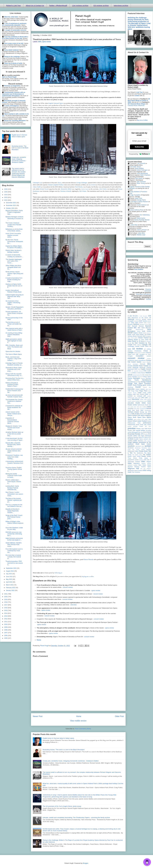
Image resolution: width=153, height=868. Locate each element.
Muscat (142, 401)
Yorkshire (137, 472)
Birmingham (132, 331)
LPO (143, 398)
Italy (147, 389)
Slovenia (140, 441)
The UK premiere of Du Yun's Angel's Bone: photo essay (62, 806)
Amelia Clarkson (142, 205)
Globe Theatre (133, 380)
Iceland (145, 387)
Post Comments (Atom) (83, 729)
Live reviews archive (80, 6)
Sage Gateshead (146, 436)
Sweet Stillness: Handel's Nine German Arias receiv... (14, 545)
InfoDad (148, 299)
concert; (149, 358)
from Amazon (139, 269)
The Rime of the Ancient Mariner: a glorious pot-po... (14, 500)
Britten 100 (143, 335)
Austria (145, 321)
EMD (136, 369)
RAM (146, 429)
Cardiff (142, 346)
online (141, 414)
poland (129, 426)
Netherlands (141, 405)
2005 (6, 638)
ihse (150, 387)
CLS (133, 354)
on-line (137, 414)
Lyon (150, 398)
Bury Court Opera (133, 338)
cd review (137, 349)
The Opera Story (137, 455)
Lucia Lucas (85, 189)
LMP (145, 396)
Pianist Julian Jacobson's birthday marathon (14, 251)
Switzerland (131, 451)
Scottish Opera (138, 439)
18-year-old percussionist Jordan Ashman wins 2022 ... (14, 451)
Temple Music (143, 451)
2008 (6, 630)
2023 (6, 197)
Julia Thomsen (141, 182)
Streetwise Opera (146, 448)
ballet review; (147, 323)
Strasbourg (138, 448)
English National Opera (56, 103)
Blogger (85, 863)
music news (140, 403)
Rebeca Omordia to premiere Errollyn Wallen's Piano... (12, 385)
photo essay (140, 425)
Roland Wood (44, 189)
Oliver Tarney (141, 183)
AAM (149, 316)
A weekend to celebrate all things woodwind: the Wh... (14, 408)
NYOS (129, 414)
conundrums (142, 360)
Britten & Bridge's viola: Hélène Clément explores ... (14, 523)
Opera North (132, 417)
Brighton (136, 333)
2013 (6, 616)
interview (73, 605)
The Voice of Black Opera (14, 354)
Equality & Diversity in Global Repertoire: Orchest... (12, 511)
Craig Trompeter (135, 195)
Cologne (130, 356)
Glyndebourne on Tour (134, 382)
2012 (6, 619)
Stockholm (131, 448)
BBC (135, 328)
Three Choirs (132, 458)
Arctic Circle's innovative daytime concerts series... (13, 235)
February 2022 (11, 588)
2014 (6, 613)
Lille (135, 396)
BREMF (130, 333)
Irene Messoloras (142, 173)
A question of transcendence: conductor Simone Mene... (12, 421)
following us (58, 573)
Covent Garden (136, 362)
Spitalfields (131, 446)
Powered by (139, 154)
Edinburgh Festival (145, 367)
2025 (6, 192)
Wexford (130, 467)
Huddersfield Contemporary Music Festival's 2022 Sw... (14, 391)
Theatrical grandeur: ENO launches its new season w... (14, 563)
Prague (141, 426)
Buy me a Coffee (142, 120)
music (145, 401)
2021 (6, 594)
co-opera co (143, 354)
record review (98, 594)
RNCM (149, 432)
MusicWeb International (144, 294)
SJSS (135, 441)
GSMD (130, 385)
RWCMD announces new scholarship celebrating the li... (14, 534)
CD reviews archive (101, 6)
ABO (129, 318)
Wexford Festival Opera (143, 467)
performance (147, 423)
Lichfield (130, 396)
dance (129, 364)
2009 (6, 627)
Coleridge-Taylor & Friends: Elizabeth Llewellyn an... (14, 364)
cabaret (139, 345)
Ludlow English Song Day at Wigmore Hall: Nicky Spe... (14, 297)
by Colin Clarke (144, 340)
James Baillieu (139, 168)
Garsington (137, 378)
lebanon (130, 393)
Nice (135, 409)
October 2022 (10, 208)
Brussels (140, 336)
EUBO (149, 371)
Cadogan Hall (146, 345)
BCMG (130, 329)
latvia (150, 391)
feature (143, 373)
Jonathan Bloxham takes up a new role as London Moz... (14, 434)
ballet (133, 323)
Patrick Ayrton (141, 218)
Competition (140, 356)
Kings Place (143, 391)
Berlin (149, 329)
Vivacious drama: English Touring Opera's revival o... (14, 469)
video (143, 461)
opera (149, 414)
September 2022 (11, 568)
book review (147, 331)
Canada (137, 346)
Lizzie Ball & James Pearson (139, 202)
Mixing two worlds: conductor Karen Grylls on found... (14, 476)
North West (140, 410)
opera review (46, 42)
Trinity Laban (143, 458)
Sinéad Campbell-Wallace (56, 185)
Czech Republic (147, 362)
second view (147, 439)
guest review (147, 385)
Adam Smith (37, 187)
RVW (150, 434)
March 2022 (10, 585)
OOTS (145, 414)
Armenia (136, 321)
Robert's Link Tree (14, 6)
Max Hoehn (139, 178)
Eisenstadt (131, 369)
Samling (136, 437)
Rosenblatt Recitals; (134, 434)
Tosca (59, 183)
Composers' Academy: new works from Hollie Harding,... (14, 457)
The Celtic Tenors (135, 167)
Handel (138, 387)
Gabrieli (130, 378)
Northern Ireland (133, 412)
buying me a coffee (88, 576)
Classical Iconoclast (148, 290)
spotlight (148, 446)
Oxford (130, 421)
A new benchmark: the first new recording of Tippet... (14, 439)
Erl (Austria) (135, 371)
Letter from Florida (138, 394)
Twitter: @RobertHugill (58, 6)
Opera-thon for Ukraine (13, 351)
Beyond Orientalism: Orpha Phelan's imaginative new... (14, 212)
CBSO (147, 346)
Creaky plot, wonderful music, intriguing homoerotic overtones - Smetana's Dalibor (71, 761)
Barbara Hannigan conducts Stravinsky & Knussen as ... (14, 218)
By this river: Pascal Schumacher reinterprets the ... (14, 241)
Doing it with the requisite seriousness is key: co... (14, 375)
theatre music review (134, 456)
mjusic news (143, 399)
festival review (136, 375)
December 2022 (11, 203)
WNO (145, 470)
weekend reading (132, 465)
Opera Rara (141, 417)
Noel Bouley (79, 187)
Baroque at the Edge (145, 324)
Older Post (119, 716)
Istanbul (142, 389)
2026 (6, 189)
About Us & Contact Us (35, 6)
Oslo (150, 419)
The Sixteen (147, 455)
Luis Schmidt (141, 163)
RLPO (145, 432)
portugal (135, 426)
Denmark (143, 364)
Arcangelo (131, 321)
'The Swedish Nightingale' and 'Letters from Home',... (14, 261)
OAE (133, 414)
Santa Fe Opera (143, 437)
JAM (129, 391)
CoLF (149, 354)
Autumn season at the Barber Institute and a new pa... (13, 414)
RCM (150, 429)
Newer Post (38, 716)
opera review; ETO (139, 419)
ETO (145, 371)
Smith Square (147, 441)
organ (146, 419)
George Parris (141, 200)
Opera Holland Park (134, 415)
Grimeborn (148, 383)
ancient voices (146, 319)
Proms (138, 429)
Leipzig (130, 394)
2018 (6, 602)
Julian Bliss (141, 233)
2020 (6, 597)
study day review (134, 450)
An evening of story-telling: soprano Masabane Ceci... (14, 335)
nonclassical (143, 409)
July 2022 (9, 574)
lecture (135, 393)
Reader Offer (132, 431)
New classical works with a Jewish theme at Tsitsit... (14, 329)
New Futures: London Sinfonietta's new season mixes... (14, 494)
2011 (6, 622)
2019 (6, 599)
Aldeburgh (131, 319)
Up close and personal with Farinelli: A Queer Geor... (14, 396)
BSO (144, 336)
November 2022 (11, 205)
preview (132, 428)
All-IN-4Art (138, 319)
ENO (40, 42)
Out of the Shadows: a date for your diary (14, 529)
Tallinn (137, 451)
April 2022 (9, 582)
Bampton (130, 324)
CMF (137, 354)
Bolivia (139, 331)
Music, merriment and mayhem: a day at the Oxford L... (13, 359)
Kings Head (135, 391)
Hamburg (130, 387)
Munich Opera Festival (134, 401)
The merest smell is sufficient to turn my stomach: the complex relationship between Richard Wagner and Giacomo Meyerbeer (19, 173)
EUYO (129, 373)
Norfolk (149, 409)
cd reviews (148, 349)
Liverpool (139, 396)
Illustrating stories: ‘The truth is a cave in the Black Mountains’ (64, 750)
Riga (142, 432)
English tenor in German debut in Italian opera (58, 738)
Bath (129, 326)
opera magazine (146, 415)
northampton (148, 410)
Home (39, 640)
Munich (149, 399)
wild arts (143, 469)
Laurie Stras (134, 225)
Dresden (130, 366)
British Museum (147, 333)
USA (145, 460)
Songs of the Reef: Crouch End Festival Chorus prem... (14, 517)
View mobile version (78, 721)
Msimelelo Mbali (66, 189)
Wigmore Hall (133, 468)
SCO (150, 437)
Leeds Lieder (147, 393)
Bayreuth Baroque (138, 326)
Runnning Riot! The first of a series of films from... (14, 379)
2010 (6, 624)
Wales (130, 463)
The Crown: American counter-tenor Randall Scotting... (13, 225)
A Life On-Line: (143, 316)
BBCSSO (148, 328)
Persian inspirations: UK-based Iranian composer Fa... (14, 313)
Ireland (137, 389)
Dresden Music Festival (141, 366)
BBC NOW (141, 328)
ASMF (141, 321)
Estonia (141, 371)
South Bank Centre (143, 444)
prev (150, 426)
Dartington (135, 364)
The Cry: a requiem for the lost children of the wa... (14, 506)
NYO (150, 412)
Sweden (149, 450)
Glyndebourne (147, 380)
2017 (6, 605)
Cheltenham (138, 351)
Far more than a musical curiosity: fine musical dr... (13, 557)
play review (148, 425)
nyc (146, 412)
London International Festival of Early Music (14, 291)
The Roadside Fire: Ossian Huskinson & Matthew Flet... (14, 401)
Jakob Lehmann (142, 230)
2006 (6, 635)
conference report (133, 360)
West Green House (145, 465)
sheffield (130, 441)
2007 (6, 633)
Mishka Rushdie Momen (142, 220)
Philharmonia (131, 425)
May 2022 (9, 579)
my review (92, 185)
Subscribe (139, 147)
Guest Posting (137, 385)
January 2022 (10, 590)
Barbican (136, 324)
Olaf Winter (83, 191)
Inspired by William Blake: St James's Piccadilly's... (14, 247)
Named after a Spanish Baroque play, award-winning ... (13, 445)
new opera (131, 407)
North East (131, 410)
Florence (140, 377)
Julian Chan (138, 198)
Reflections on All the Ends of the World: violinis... (14, 230)
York (133, 472)
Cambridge (131, 346)
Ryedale (130, 436)
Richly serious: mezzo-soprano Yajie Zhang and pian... (14, 273)
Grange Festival (146, 382)
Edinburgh (136, 367)
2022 (6, 200)
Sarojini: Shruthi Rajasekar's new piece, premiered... (14, 308)
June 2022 (9, 577)
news (149, 407)
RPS (142, 434)
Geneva (143, 378)
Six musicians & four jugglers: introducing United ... (13, 303)
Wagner (149, 462)
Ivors (150, 389)
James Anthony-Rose (137, 210)
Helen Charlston (145, 175)
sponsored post (140, 446)
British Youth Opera (134, 335)
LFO (150, 394)
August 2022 (10, 571)
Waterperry (137, 463)
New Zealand (143, 407)
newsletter (131, 409)
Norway (142, 412)
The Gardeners (138, 453)
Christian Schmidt (66, 191)
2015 (6, 610)
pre (146, 426)
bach (129, 323)
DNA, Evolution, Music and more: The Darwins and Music (14, 347)
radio (143, 429)
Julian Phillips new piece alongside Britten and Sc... (13, 267)
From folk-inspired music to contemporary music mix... (14, 551)
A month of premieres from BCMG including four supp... (14, 280)
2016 (6, 608)
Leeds (140, 393)
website (149, 463)
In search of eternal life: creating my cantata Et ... (14, 256)
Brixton (135, 336)
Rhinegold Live (136, 432)
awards (149, 321)
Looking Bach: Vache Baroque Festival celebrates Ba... (12, 488)
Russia (146, 434)
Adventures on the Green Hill (141, 318)
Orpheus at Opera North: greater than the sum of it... (14, 286)
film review (145, 375)
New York (136, 407)
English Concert (146, 369)
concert (149, 356)
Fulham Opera (147, 377)
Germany (148, 378)
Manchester (136, 399)
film (141, 375)
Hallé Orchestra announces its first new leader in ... (14, 539)
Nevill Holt (148, 405)
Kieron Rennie (88, 559)
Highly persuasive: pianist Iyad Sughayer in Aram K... (14, 341)
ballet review (139, 323)
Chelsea (130, 351)
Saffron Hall (137, 436)
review (130, 432)
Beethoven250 (139, 329)
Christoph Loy (37, 183)
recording (148, 431)
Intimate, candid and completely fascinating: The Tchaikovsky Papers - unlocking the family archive (76, 817)
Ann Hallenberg (145, 215)
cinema (136, 353)
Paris (139, 423)
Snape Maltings (133, 442)
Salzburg (130, 437)
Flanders (135, 377)
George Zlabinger (82, 183)
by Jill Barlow (141, 341)
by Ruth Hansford (138, 343)
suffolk (143, 450)
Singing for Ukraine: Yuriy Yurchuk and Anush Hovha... (14, 428)
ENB (139, 369)
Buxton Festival (144, 338)
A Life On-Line (133, 316)
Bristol (141, 333)
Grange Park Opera (135, 383)
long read (138, 398)
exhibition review (136, 373)
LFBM (146, 394)
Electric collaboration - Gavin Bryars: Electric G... (13, 482)
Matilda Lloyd (141, 235)
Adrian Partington (142, 170)
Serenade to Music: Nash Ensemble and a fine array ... (14, 369)
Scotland (131, 439)
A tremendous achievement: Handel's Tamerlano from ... (14, 463)
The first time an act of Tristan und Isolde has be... (13, 324)
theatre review (146, 456)
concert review (68, 587)
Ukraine (141, 460)
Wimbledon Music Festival (135, 470)
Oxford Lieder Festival (140, 421)
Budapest (149, 336)
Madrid (129, 399)
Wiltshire (149, 469)
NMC (138, 409)
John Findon (103, 189)
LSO (146, 398)
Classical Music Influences (136, 106)
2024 (6, 195)
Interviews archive (121, 6)
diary (149, 364)
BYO (135, 345)
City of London (142, 353)
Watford (143, 463)
